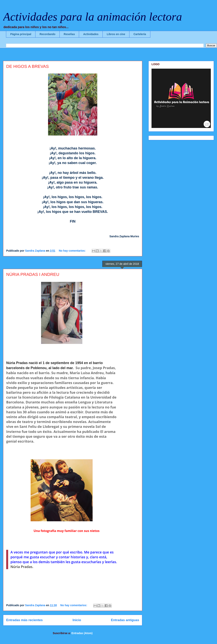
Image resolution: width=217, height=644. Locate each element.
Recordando (47, 34)
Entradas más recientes (24, 620)
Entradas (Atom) (82, 633)
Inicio (77, 620)
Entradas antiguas (125, 620)
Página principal (21, 34)
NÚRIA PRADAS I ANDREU (33, 274)
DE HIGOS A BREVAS (28, 66)
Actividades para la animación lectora (93, 17)
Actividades (91, 34)
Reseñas (69, 34)
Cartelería (140, 34)
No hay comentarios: (73, 251)
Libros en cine (116, 34)
